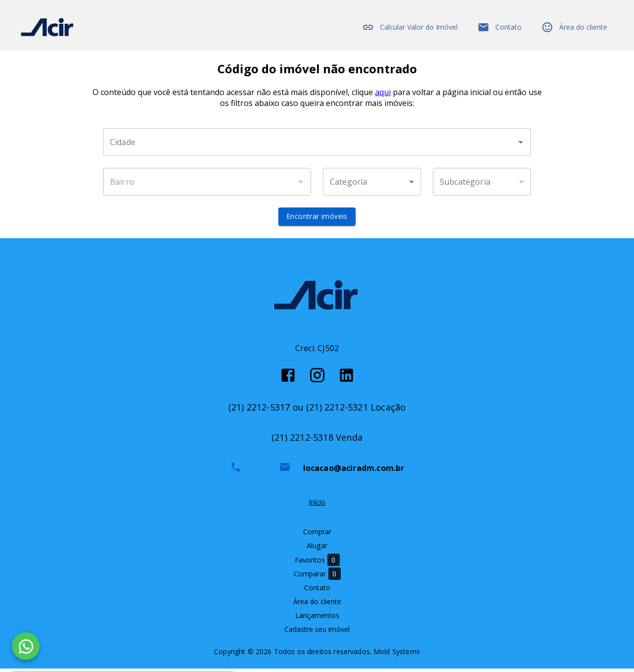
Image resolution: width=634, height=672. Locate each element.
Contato (500, 27)
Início (317, 506)
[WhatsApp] (26, 646)
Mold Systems (397, 655)
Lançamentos (317, 619)
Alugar (317, 549)
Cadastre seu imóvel (317, 633)
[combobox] (317, 146)
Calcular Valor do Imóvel (410, 27)
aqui (383, 96)
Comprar (317, 536)
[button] (372, 186)
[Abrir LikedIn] (346, 379)
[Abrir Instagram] (317, 379)
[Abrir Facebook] (288, 379)
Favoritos (317, 564)
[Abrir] (521, 146)
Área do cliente (574, 27)
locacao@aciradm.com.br (354, 472)
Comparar (317, 578)
